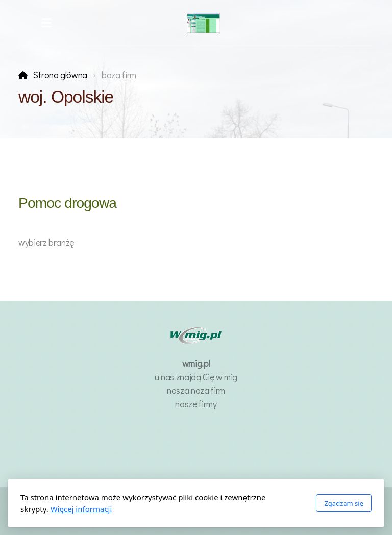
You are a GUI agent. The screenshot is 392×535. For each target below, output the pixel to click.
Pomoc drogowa (67, 203)
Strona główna (60, 75)
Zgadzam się (344, 503)
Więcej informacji (81, 509)
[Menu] (46, 23)
